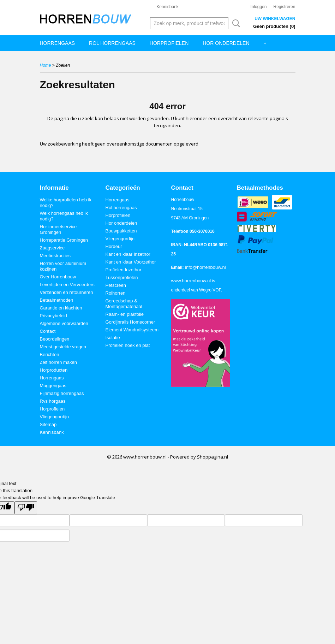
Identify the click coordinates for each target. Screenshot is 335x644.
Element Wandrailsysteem (132, 330)
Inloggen (258, 7)
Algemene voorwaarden (64, 323)
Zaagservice (52, 248)
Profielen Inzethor (124, 270)
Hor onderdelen (226, 43)
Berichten (50, 355)
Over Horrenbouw (58, 277)
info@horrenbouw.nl (205, 267)
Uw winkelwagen (275, 19)
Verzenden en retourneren (67, 292)
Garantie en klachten (61, 308)
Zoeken (235, 23)
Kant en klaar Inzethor (128, 254)
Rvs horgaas (53, 401)
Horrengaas (58, 43)
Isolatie (113, 338)
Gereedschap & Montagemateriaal (124, 304)
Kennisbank (167, 7)
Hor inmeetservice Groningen (58, 229)
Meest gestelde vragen (63, 347)
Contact (48, 331)
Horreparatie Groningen (64, 240)
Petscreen (116, 285)
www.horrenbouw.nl (191, 281)
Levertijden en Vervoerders (67, 285)
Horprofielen (169, 43)
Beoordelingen (55, 339)
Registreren (284, 7)
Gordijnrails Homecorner (130, 322)
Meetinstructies (55, 256)
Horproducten (54, 370)
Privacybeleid (53, 316)
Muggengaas (53, 386)
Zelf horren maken (59, 362)
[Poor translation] (26, 508)
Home (46, 65)
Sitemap (48, 424)
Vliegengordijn (54, 417)
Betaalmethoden (57, 300)
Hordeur (114, 246)
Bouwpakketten (121, 231)
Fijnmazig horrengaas (62, 393)
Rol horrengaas (112, 43)
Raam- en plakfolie (125, 314)
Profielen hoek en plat (128, 345)
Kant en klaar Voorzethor (131, 262)
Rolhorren (116, 293)
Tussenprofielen (122, 277)
